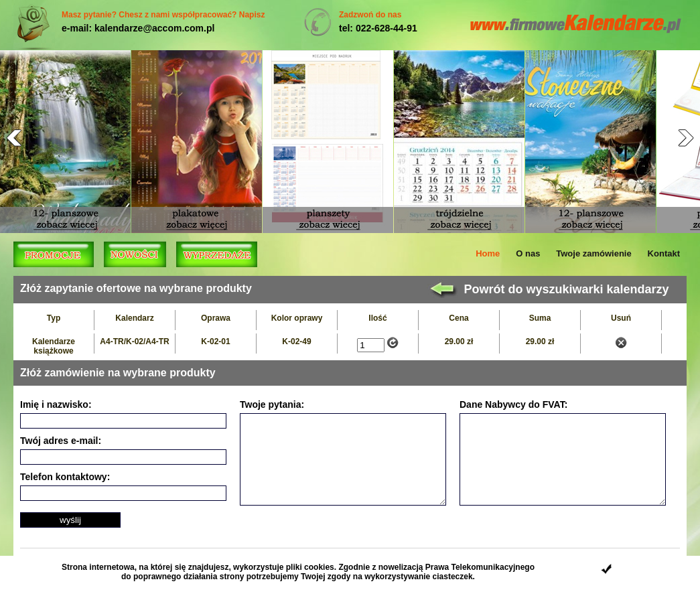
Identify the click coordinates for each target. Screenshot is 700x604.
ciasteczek (453, 577)
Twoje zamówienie (593, 253)
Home (488, 253)
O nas (528, 253)
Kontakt (664, 253)
